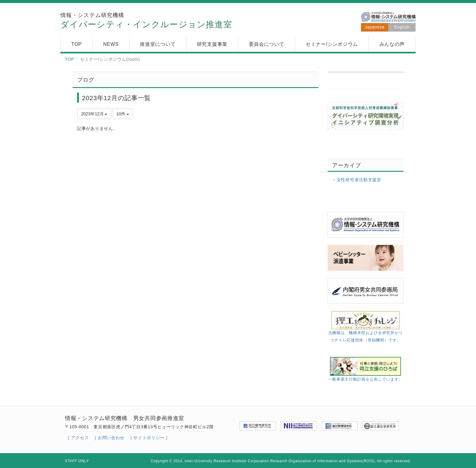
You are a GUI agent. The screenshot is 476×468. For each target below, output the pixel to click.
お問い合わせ (111, 438)
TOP (70, 59)
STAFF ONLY (77, 461)
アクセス (80, 438)
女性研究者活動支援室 (359, 180)
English (402, 27)
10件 (122, 114)
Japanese (375, 27)
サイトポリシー (149, 438)
